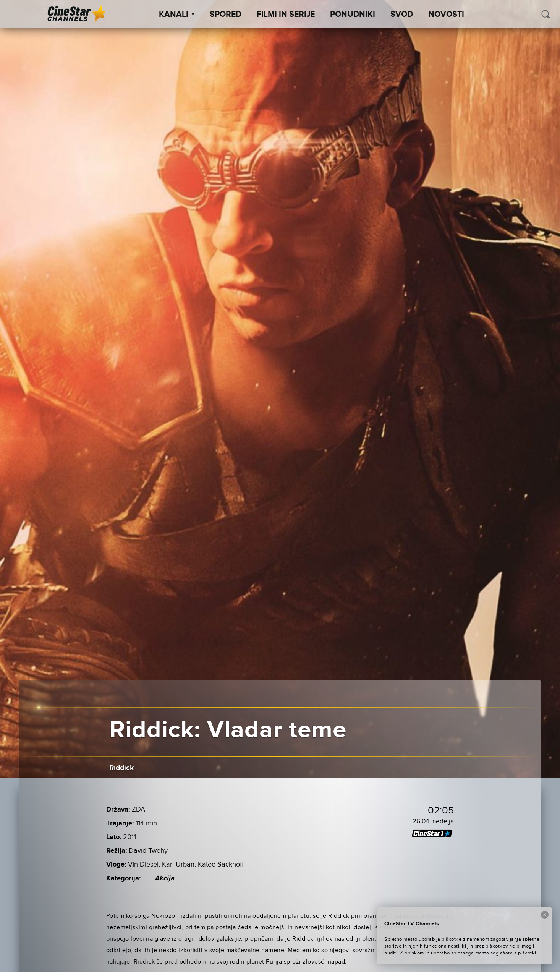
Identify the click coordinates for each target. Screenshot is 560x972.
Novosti (446, 15)
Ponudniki (353, 15)
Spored (226, 15)
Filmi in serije (286, 15)
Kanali (177, 15)
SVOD (402, 15)
